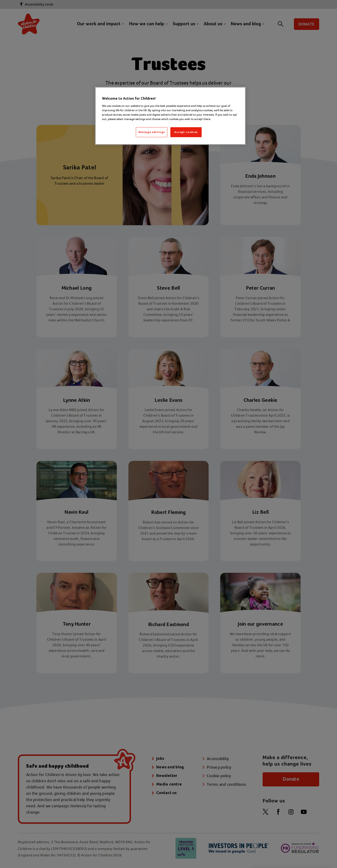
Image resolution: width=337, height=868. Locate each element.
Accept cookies (186, 132)
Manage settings (152, 132)
